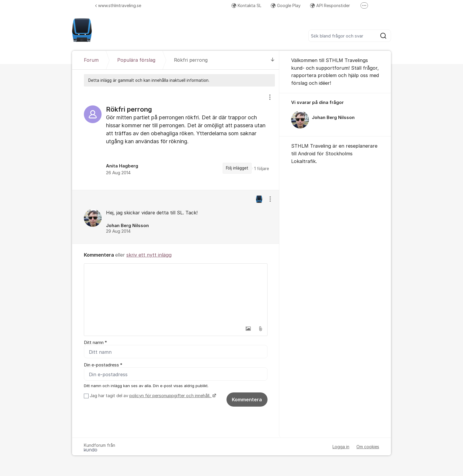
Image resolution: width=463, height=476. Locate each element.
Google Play (286, 5)
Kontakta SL (246, 5)
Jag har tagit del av (152, 396)
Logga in (341, 447)
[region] (176, 138)
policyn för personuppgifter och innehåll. (171, 396)
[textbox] (176, 293)
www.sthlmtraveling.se (118, 5)
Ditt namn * (95, 343)
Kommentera (247, 400)
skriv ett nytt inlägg (149, 255)
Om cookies (368, 447)
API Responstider (330, 5)
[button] (248, 329)
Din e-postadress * (103, 365)
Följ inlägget (237, 168)
